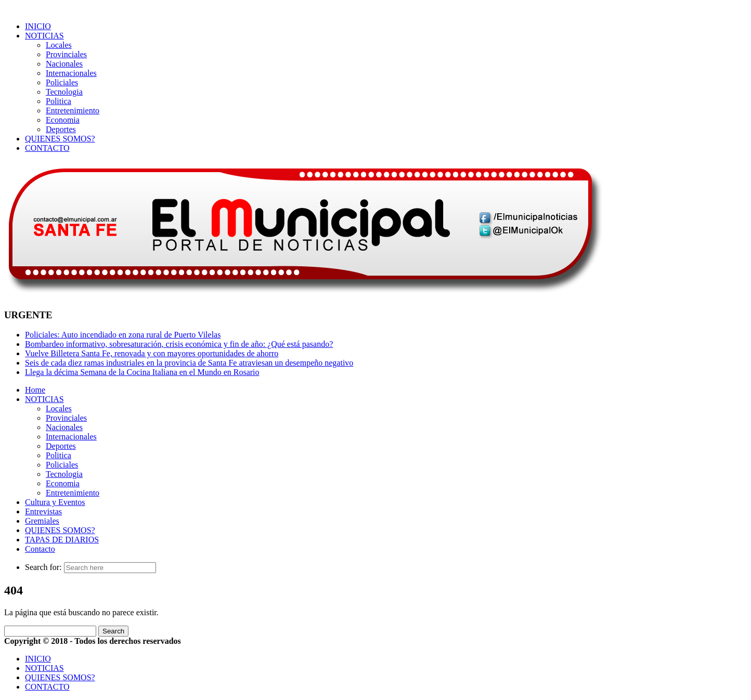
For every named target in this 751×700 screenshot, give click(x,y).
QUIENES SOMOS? (60, 139)
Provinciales (66, 54)
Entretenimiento (73, 111)
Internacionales (71, 73)
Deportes (61, 129)
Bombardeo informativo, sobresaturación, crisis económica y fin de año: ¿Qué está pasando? (179, 344)
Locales (59, 45)
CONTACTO (47, 148)
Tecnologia (64, 92)
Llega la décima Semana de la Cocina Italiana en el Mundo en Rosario (142, 372)
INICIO (38, 26)
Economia (63, 120)
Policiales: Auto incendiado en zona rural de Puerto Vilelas (123, 335)
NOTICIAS (44, 36)
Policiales (62, 82)
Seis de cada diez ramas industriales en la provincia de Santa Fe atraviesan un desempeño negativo (189, 363)
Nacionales (64, 64)
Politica (59, 101)
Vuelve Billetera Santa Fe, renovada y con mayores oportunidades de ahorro (152, 353)
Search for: (43, 567)
